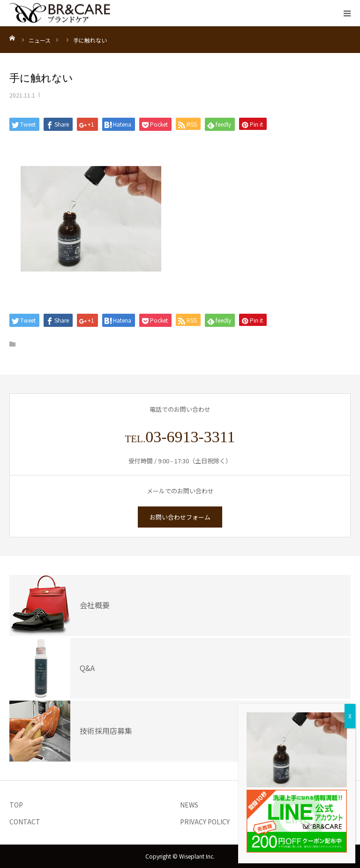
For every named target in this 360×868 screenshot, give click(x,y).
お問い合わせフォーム (180, 517)
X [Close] (350, 716)
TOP (16, 805)
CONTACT (25, 822)
